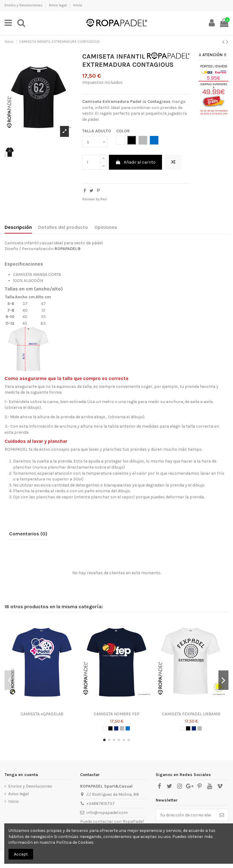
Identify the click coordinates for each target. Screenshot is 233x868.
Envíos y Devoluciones (24, 5)
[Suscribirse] (222, 815)
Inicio (78, 5)
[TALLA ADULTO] (95, 142)
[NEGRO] (110, 728)
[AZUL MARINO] (116, 728)
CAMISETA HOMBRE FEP (117, 714)
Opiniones (106, 227)
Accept (21, 854)
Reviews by (95, 199)
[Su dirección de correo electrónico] (186, 815)
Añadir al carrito (135, 162)
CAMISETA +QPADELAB (42, 714)
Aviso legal (58, 5)
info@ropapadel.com (107, 813)
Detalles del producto (63, 227)
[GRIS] (122, 728)
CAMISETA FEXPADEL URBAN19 (191, 714)
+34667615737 (101, 804)
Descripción (18, 227)
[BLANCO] (105, 728)
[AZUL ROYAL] (128, 728)
